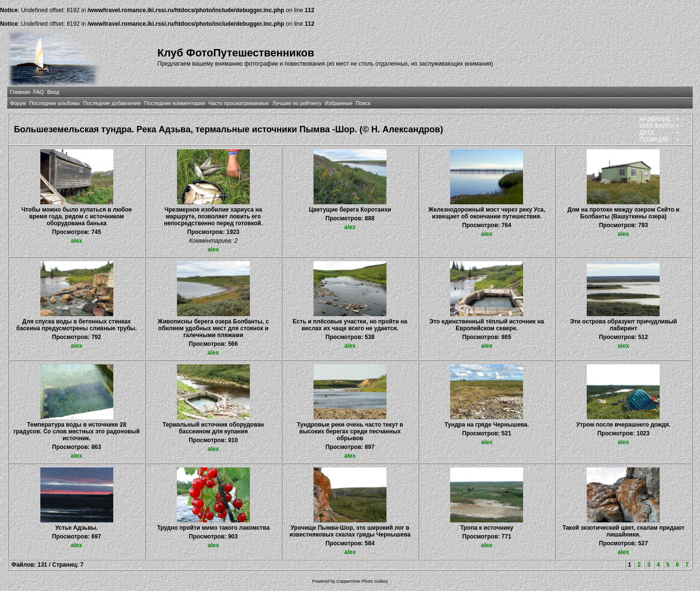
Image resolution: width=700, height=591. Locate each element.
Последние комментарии (174, 103)
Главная (20, 92)
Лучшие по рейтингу (297, 103)
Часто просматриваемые (239, 103)
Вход (53, 92)
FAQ (39, 92)
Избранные (338, 103)
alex (77, 241)
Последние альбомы (54, 103)
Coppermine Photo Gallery (362, 581)
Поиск (363, 103)
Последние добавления (112, 103)
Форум (18, 103)
